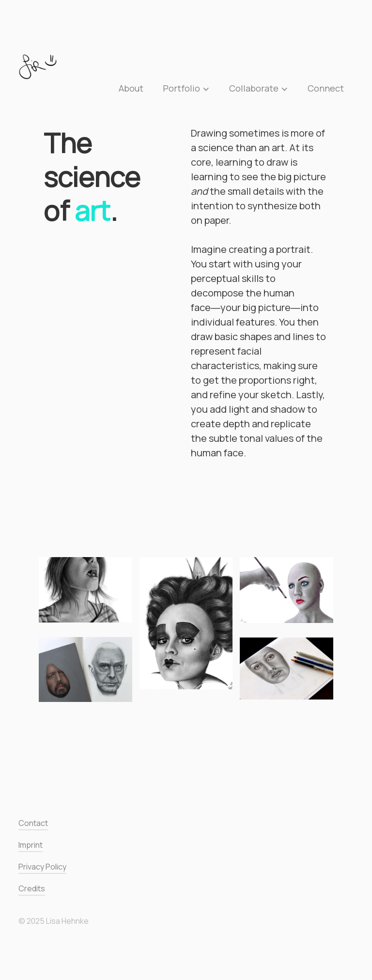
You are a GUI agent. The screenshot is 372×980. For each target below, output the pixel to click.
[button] (186, 88)
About (131, 88)
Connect (326, 88)
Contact (33, 823)
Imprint (31, 845)
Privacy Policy (42, 867)
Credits (32, 889)
